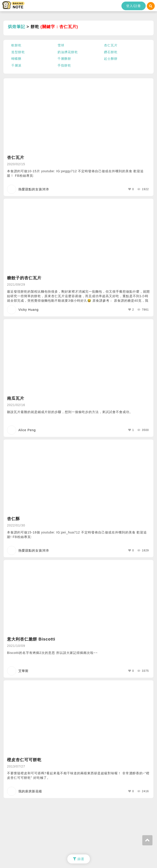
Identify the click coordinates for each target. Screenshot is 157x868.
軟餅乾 (16, 45)
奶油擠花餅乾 (68, 52)
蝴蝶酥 (16, 59)
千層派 (16, 65)
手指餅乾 (64, 65)
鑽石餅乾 (111, 52)
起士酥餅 (111, 59)
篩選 (79, 859)
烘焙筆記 (17, 27)
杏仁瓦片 (111, 45)
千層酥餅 (64, 59)
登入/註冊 (134, 6)
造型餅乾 (18, 52)
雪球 (61, 45)
